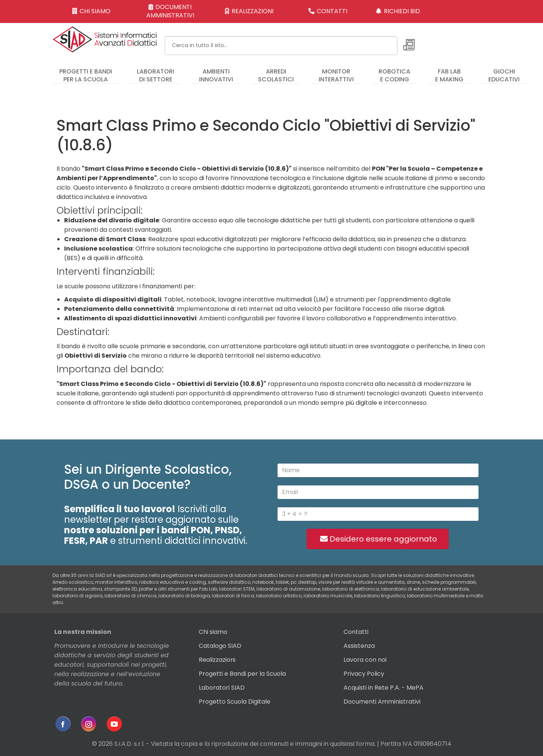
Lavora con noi (365, 660)
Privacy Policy (364, 674)
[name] (378, 470)
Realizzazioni (217, 660)
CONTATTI (328, 11)
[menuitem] (86, 72)
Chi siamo (213, 632)
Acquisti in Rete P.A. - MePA (383, 688)
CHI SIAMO (91, 11)
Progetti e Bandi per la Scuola (242, 674)
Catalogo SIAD (220, 646)
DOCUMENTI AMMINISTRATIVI (170, 11)
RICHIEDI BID (398, 11)
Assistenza (359, 646)
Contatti (356, 632)
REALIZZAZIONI (249, 11)
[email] (378, 492)
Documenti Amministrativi (382, 702)
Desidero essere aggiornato (378, 539)
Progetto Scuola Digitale (235, 702)
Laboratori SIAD (222, 688)
